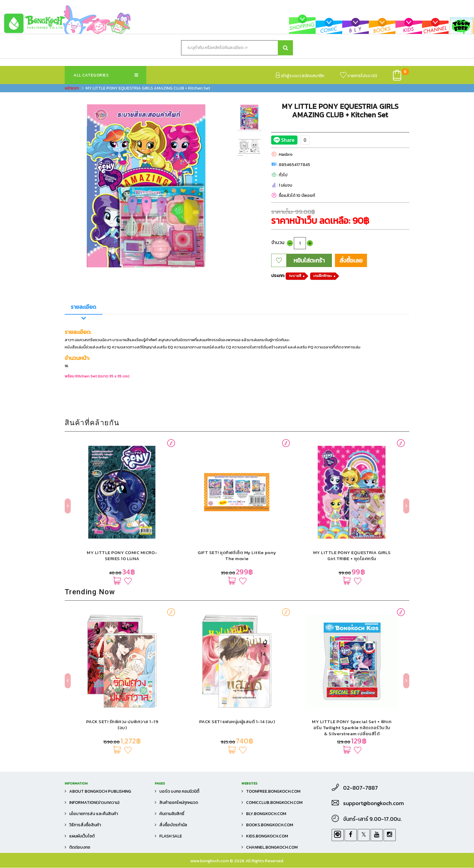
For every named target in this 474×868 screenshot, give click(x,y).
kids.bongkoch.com (267, 836)
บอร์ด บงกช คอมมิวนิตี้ (179, 792)
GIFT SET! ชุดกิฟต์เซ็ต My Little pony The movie (237, 556)
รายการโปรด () (359, 75)
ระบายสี (295, 276)
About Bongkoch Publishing (100, 792)
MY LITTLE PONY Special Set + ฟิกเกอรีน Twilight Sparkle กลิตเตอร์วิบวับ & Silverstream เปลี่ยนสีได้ (352, 728)
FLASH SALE (171, 836)
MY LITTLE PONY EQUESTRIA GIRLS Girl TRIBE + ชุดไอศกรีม (352, 556)
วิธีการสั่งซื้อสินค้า (85, 825)
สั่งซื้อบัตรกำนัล (173, 825)
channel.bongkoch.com (272, 848)
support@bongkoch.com (373, 804)
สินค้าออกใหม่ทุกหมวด (179, 803)
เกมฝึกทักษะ (323, 276)
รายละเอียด (83, 307)
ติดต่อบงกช (80, 848)
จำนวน (278, 242)
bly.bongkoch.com (266, 814)
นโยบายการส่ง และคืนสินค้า (94, 814)
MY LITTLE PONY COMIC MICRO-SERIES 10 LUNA (122, 556)
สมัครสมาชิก (313, 76)
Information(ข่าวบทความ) (94, 803)
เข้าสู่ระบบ (287, 75)
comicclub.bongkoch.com (274, 803)
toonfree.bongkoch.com (273, 792)
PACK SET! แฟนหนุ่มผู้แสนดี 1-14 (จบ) (237, 722)
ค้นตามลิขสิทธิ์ (172, 814)
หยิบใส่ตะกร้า (309, 260)
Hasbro (286, 154)
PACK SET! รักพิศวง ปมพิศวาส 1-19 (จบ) (122, 725)
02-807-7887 (360, 788)
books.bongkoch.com (270, 825)
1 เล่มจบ (286, 185)
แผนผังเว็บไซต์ (82, 836)
